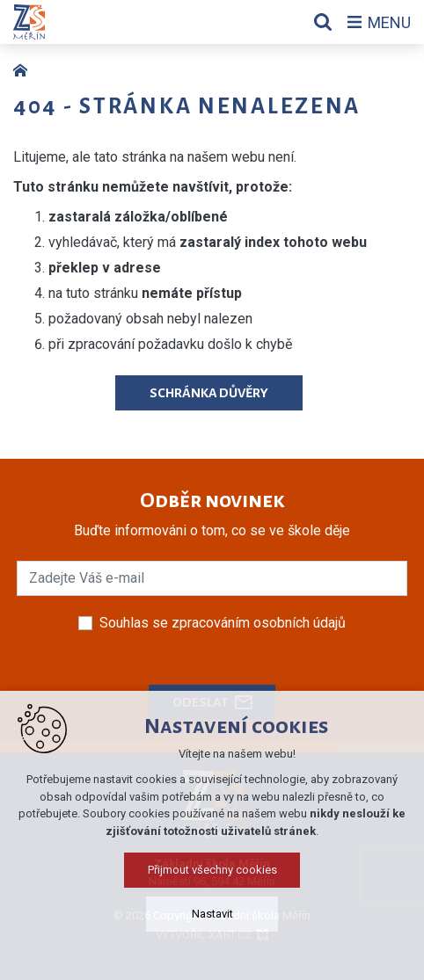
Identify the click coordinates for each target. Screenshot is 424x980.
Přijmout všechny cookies (212, 870)
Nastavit (212, 914)
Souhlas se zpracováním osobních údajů (223, 623)
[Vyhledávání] (323, 22)
